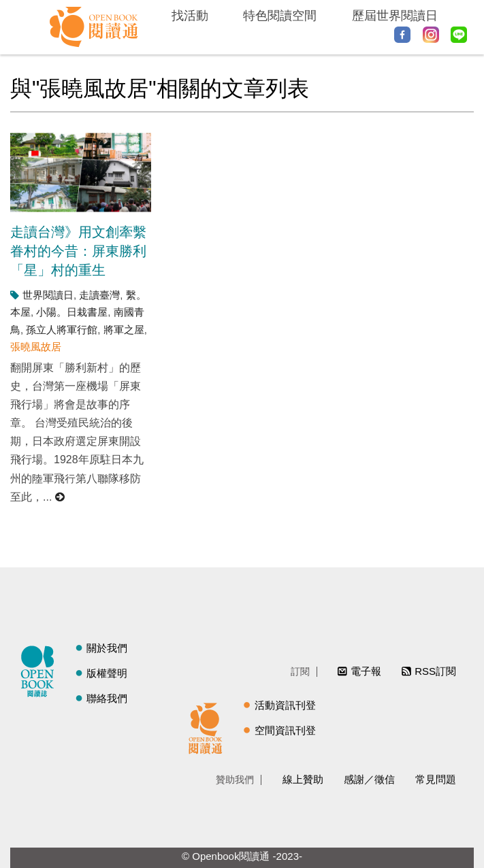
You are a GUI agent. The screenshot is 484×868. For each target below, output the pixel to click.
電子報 (366, 671)
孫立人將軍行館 (62, 330)
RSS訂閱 (435, 671)
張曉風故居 (36, 347)
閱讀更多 (61, 497)
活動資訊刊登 (285, 705)
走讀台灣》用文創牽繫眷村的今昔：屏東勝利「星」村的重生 (78, 251)
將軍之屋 (124, 330)
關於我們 (107, 648)
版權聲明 (107, 673)
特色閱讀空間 (280, 16)
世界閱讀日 (48, 295)
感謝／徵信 (369, 779)
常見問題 (436, 779)
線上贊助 (303, 779)
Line (459, 35)
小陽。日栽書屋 (72, 312)
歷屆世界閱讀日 (395, 16)
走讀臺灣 (99, 295)
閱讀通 (209, 727)
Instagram (431, 35)
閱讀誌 (41, 669)
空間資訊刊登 (285, 730)
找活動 (190, 16)
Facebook (402, 35)
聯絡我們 (107, 698)
